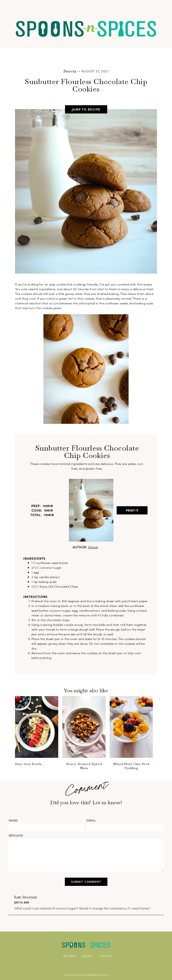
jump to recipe (86, 109)
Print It (132, 510)
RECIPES (70, 956)
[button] (86, 7)
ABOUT (87, 956)
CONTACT (105, 956)
